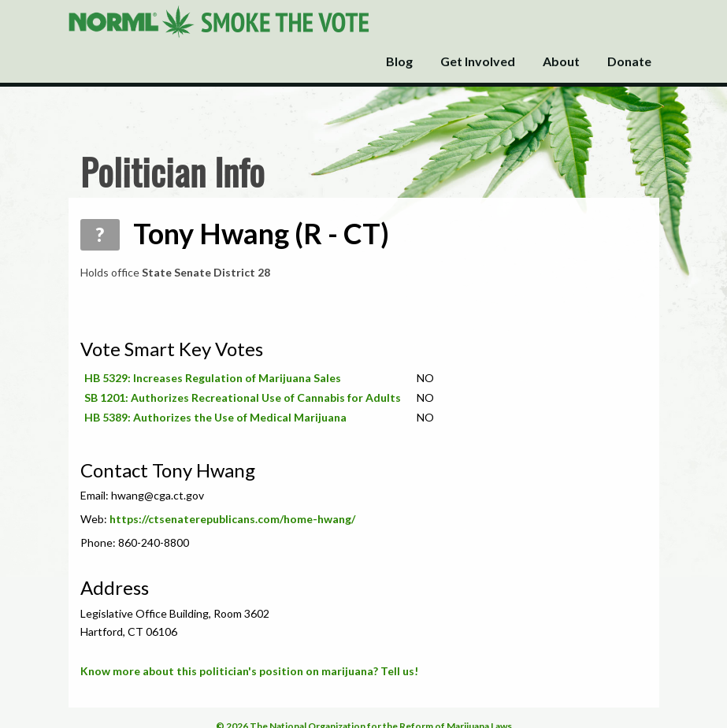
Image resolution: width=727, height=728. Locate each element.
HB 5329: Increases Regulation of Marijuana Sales (213, 378)
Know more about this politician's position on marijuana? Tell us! (249, 671)
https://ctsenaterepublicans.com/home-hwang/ (232, 519)
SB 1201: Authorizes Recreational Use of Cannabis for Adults (243, 397)
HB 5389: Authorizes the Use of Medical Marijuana (215, 417)
